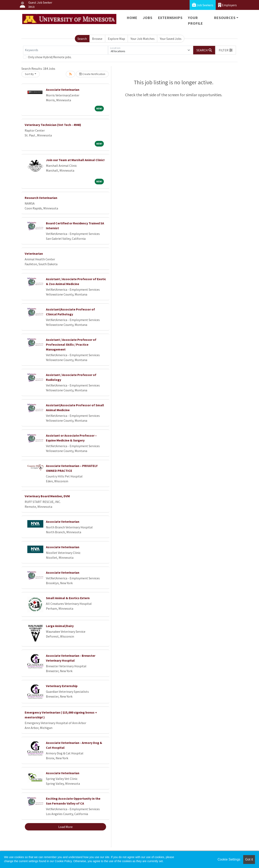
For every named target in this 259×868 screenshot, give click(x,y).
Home (132, 18)
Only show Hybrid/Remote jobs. (50, 57)
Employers (227, 5)
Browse (97, 39)
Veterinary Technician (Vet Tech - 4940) (53, 125)
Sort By (29, 74)
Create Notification (92, 74)
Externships (170, 18)
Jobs (148, 18)
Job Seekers (203, 5)
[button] (226, 50)
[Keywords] (66, 50)
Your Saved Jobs (171, 39)
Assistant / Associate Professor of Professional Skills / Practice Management (71, 344)
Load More (65, 827)
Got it (249, 859)
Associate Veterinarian (63, 90)
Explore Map (116, 39)
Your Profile (195, 21)
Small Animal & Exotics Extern (68, 598)
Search (82, 39)
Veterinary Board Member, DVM (47, 496)
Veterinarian (34, 253)
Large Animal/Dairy (60, 626)
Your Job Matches (143, 39)
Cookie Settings (229, 859)
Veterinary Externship (62, 686)
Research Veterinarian (41, 198)
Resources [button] (225, 18)
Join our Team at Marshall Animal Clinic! (75, 160)
